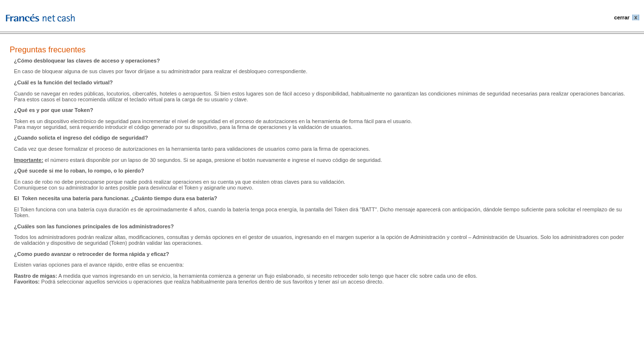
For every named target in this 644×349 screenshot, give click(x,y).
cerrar (622, 17)
